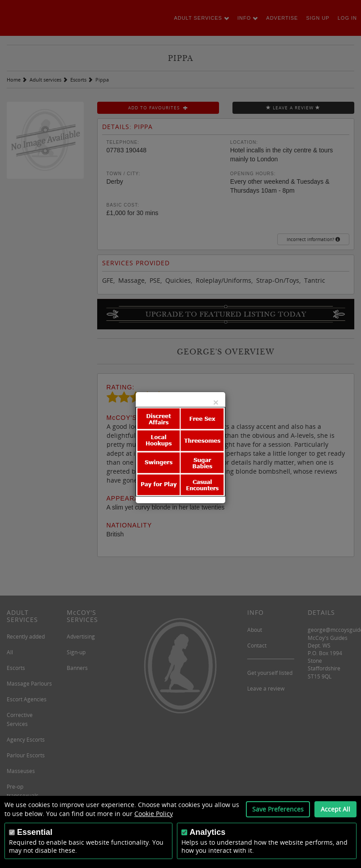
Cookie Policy (154, 814)
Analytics (207, 832)
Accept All (335, 809)
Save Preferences (278, 809)
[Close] (216, 402)
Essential (35, 832)
